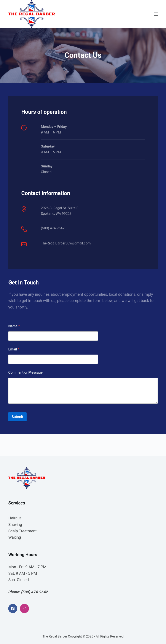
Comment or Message (25, 372)
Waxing (15, 537)
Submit (17, 417)
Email (14, 349)
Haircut (14, 518)
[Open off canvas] (156, 14)
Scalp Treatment (22, 531)
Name (14, 326)
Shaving (15, 524)
